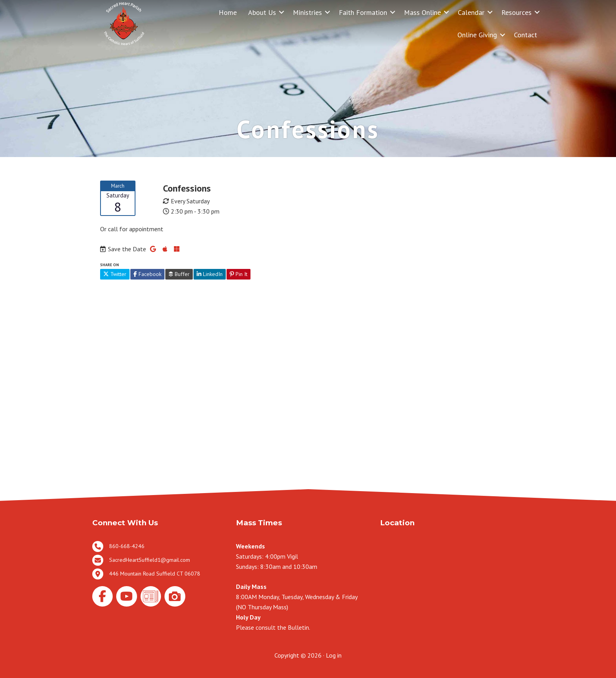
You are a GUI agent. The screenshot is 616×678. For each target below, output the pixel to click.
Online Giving (477, 35)
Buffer (179, 274)
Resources (516, 12)
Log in (334, 655)
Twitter (115, 274)
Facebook (147, 274)
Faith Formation (363, 12)
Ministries (307, 12)
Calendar (471, 12)
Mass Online (422, 12)
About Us (262, 12)
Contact (526, 35)
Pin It (239, 274)
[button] (281, 12)
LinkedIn (210, 274)
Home (228, 12)
